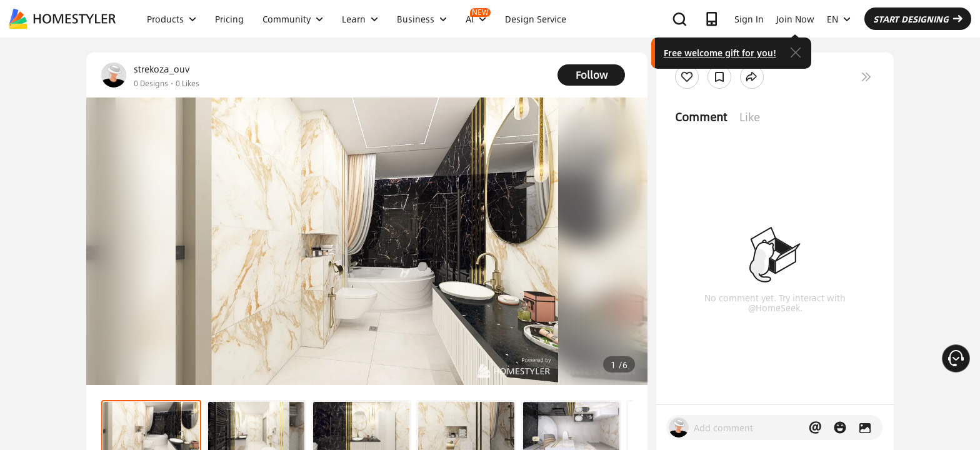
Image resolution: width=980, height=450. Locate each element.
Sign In (749, 19)
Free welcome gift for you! (720, 52)
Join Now (795, 19)
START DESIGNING (918, 19)
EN (839, 19)
